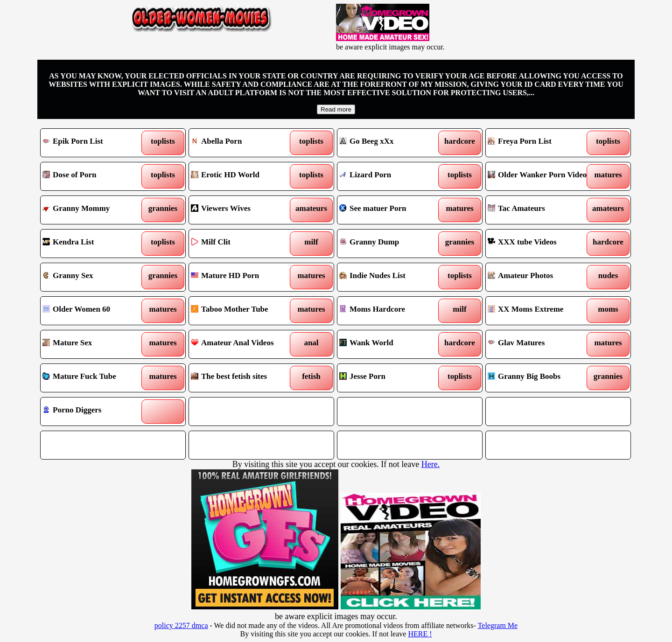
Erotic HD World (243, 176)
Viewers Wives (243, 210)
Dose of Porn (94, 176)
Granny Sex (94, 277)
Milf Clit (243, 244)
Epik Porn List (94, 143)
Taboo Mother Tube (243, 311)
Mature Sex (94, 344)
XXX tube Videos (540, 244)
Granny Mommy (94, 210)
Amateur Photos (540, 277)
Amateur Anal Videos (243, 344)
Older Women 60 (94, 311)
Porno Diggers (94, 412)
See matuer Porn (391, 210)
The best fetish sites (243, 378)
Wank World (391, 344)
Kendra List (94, 244)
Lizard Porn (391, 176)
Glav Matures (540, 344)
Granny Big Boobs (540, 378)
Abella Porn (243, 143)
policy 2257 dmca (181, 625)
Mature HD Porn (243, 277)
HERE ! (420, 634)
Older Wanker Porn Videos (540, 176)
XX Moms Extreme (540, 311)
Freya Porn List (540, 143)
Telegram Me (498, 625)
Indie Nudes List (391, 277)
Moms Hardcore (391, 311)
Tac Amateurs (540, 210)
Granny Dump (391, 244)
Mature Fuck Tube (94, 378)
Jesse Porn (391, 378)
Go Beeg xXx (391, 143)
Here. (430, 464)
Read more (336, 109)
